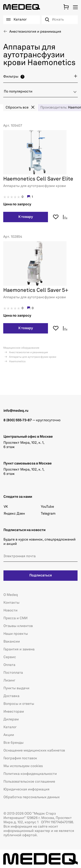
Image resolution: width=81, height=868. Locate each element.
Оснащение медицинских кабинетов (34, 751)
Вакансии (12, 642)
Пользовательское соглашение (29, 782)
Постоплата (13, 673)
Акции (9, 735)
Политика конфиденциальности (30, 774)
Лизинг (9, 681)
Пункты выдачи (16, 688)
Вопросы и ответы (19, 704)
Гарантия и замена (19, 649)
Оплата (9, 665)
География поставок (20, 758)
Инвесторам (14, 712)
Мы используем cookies (23, 766)
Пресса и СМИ (15, 618)
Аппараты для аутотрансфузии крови (32, 357)
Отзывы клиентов (18, 626)
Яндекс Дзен (14, 514)
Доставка (11, 696)
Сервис (10, 657)
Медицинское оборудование (21, 348)
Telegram (48, 514)
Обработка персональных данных (32, 797)
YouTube (47, 507)
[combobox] (40, 93)
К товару (26, 217)
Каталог (10, 727)
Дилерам (11, 720)
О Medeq (11, 595)
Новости (10, 611)
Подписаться (41, 576)
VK (6, 507)
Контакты (11, 603)
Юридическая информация (26, 790)
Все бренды (13, 743)
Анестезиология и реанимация (28, 353)
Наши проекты (16, 634)
